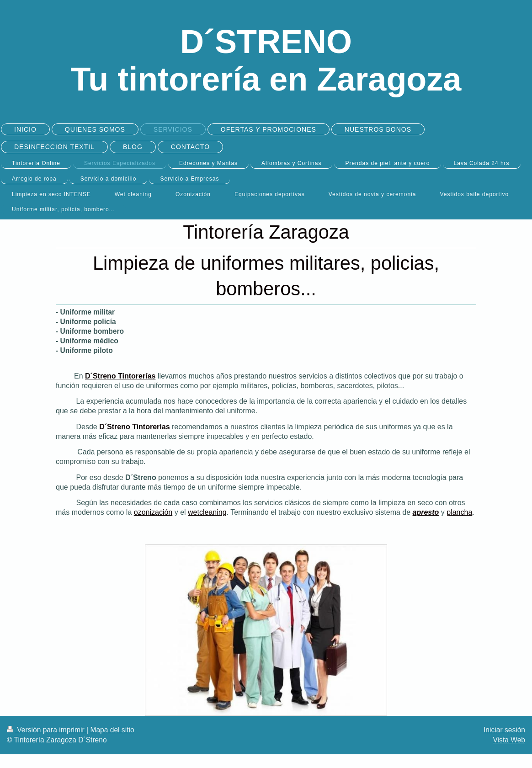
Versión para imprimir (47, 730)
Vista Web (509, 740)
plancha (459, 512)
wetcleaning (207, 512)
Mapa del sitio (112, 730)
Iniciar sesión (504, 730)
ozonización (153, 512)
